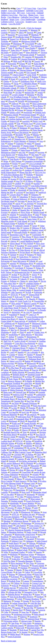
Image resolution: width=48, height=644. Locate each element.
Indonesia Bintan (8, 339)
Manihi (38, 383)
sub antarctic (32, 415)
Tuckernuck (27, 428)
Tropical (4, 137)
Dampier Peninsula (29, 403)
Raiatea (4, 39)
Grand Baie (26, 472)
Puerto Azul (28, 124)
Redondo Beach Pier (12, 432)
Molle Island (31, 286)
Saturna (39, 552)
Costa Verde (31, 75)
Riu (31, 435)
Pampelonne (20, 490)
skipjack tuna (26, 621)
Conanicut (21, 359)
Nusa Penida (30, 48)
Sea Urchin (36, 601)
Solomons (5, 586)
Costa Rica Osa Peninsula (25, 343)
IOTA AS (15, 514)
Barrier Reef (18, 610)
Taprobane (32, 188)
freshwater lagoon (16, 626)
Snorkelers (37, 272)
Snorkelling (13, 335)
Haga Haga (8, 92)
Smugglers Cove (31, 592)
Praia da (15, 586)
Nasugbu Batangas (25, 561)
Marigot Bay (16, 266)
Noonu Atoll (8, 397)
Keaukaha (15, 492)
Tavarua (44, 53)
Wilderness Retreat (21, 521)
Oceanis (36, 475)
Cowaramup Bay (8, 317)
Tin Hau (18, 92)
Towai (22, 255)
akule (29, 332)
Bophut (12, 328)
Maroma (34, 50)
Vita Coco (23, 15)
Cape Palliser (21, 526)
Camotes (21, 459)
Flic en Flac (31, 448)
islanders (7, 466)
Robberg (43, 346)
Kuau (3, 48)
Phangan (18, 410)
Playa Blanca (38, 106)
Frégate (20, 110)
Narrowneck (6, 614)
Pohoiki (32, 261)
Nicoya (40, 457)
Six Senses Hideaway (12, 463)
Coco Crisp (31, 13)
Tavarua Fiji (39, 523)
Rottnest (13, 70)
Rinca (40, 534)
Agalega (12, 117)
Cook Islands (22, 221)
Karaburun (5, 288)
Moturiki (5, 59)
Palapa (39, 181)
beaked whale (22, 550)
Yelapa (40, 92)
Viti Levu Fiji (40, 172)
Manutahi (25, 586)
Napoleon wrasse (27, 554)
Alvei (9, 430)
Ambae (11, 337)
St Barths (29, 381)
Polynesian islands (27, 55)
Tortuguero (33, 510)
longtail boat (14, 426)
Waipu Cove (40, 306)
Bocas (24, 39)
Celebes (14, 59)
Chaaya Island (18, 75)
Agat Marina (35, 128)
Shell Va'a (7, 341)
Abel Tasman (16, 161)
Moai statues (36, 499)
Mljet (3, 592)
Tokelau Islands (26, 70)
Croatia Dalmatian (11, 475)
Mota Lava (5, 377)
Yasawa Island (7, 37)
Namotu (20, 126)
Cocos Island (23, 35)
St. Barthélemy (31, 506)
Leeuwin (42, 610)
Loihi (3, 368)
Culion (21, 470)
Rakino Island (6, 297)
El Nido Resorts (24, 250)
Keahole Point (15, 581)
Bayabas (4, 568)
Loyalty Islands (18, 95)
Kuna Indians (39, 64)
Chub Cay (32, 315)
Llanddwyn (24, 230)
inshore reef (16, 523)
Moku (12, 126)
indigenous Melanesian (19, 590)
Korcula (4, 606)
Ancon (18, 204)
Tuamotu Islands (8, 459)
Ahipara (4, 359)
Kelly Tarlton (6, 272)
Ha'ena (12, 470)
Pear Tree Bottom (38, 339)
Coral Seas (23, 79)
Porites (15, 164)
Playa (22, 619)
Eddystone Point (24, 417)
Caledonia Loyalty (11, 77)
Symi (11, 248)
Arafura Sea (17, 170)
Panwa (4, 361)
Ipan (5, 246)
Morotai (28, 248)
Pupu (42, 303)
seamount (5, 275)
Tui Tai (41, 288)
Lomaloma (15, 472)
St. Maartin (31, 299)
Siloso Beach (15, 244)
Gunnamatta (41, 488)
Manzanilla (39, 57)
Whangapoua (20, 357)
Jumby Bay (36, 521)
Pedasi (28, 386)
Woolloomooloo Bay (9, 406)
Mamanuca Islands (11, 115)
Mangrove (41, 554)
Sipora (24, 528)
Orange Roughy (30, 423)
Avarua (13, 179)
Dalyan (30, 224)
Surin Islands (16, 388)
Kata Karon (22, 399)
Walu (24, 288)
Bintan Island (6, 186)
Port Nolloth (28, 244)
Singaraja (5, 104)
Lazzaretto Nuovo (36, 366)
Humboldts (14, 503)
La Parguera (41, 463)
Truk (18, 124)
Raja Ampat (16, 303)
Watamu (37, 248)
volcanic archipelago (33, 479)
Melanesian (31, 363)
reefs (35, 459)
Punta (24, 159)
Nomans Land (7, 410)
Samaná (32, 152)
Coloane (4, 179)
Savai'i (6, 312)
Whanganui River (26, 264)
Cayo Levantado (35, 164)
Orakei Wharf (17, 506)
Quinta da (20, 90)
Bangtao (7, 395)
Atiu (41, 141)
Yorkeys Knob (20, 341)
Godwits (15, 477)
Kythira (43, 481)
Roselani (30, 137)
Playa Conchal (7, 481)
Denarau (37, 117)
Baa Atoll (7, 455)
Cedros (27, 572)
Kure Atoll (26, 492)
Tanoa (3, 617)
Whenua (41, 514)
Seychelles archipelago (28, 461)
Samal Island (6, 232)
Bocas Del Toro (34, 201)
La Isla (14, 408)
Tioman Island (7, 204)
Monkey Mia (15, 228)
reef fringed (34, 528)
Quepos (4, 244)
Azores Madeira (28, 503)
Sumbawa (5, 197)
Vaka (21, 284)
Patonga (21, 363)
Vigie (41, 270)
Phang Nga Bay (26, 172)
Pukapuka (24, 166)
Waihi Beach (14, 543)
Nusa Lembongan (39, 104)
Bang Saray (8, 392)
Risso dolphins (27, 379)
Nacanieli (30, 539)
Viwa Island (29, 44)
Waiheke (29, 175)
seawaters (26, 121)
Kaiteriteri (41, 55)
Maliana (21, 137)
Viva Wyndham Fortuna (19, 97)
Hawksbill (22, 190)
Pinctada (23, 330)
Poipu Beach (35, 39)
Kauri (13, 79)
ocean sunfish (33, 246)
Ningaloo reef (20, 139)
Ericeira (11, 508)
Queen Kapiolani (14, 637)
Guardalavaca (24, 130)
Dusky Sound (32, 532)
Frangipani (5, 75)
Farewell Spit (21, 392)
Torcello (4, 295)
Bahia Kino (5, 457)
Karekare (40, 597)
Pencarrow (25, 475)
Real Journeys (21, 481)
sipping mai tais (10, 588)
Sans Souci (40, 79)
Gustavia (15, 237)
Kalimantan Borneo (9, 488)
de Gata (19, 572)
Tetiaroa (35, 132)
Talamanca (39, 70)
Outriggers (28, 388)
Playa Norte (26, 212)
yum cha (33, 346)
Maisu (19, 479)
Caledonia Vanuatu (25, 157)
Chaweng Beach (10, 188)
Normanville (8, 90)
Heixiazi (4, 388)
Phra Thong (26, 237)
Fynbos (6, 348)
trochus (29, 441)
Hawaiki (26, 277)
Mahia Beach (15, 634)
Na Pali (28, 292)
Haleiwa (23, 617)
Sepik (3, 499)
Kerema (43, 432)
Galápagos (30, 541)
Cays (3, 35)
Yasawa (37, 61)
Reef (38, 137)
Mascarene (35, 466)
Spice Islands (9, 479)
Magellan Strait (18, 206)
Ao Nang (13, 230)
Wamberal (40, 608)
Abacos (25, 430)
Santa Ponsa (25, 150)
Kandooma (39, 170)
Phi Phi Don (19, 177)
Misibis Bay (40, 381)
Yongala (30, 488)
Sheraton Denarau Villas (11, 108)
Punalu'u (30, 255)
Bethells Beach (19, 375)
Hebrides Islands (8, 443)
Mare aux (30, 470)
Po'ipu (37, 179)
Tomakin (5, 219)
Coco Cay (5, 239)
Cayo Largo (37, 439)
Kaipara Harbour (33, 497)
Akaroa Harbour (7, 550)
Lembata (23, 148)
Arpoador (31, 519)
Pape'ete (35, 370)
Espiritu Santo (17, 53)
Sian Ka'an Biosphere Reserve (22, 597)
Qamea (6, 81)
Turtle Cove (6, 583)
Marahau (7, 521)
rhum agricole (20, 321)
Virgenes (5, 286)
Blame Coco (33, 15)
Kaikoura (16, 548)
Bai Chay (31, 401)
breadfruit (38, 441)
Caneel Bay (28, 383)
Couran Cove (37, 583)
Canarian (28, 57)
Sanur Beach (36, 450)
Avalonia (33, 432)
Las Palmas (29, 455)
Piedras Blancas (37, 217)
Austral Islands (25, 290)
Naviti (16, 466)
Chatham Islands (33, 284)
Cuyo (22, 488)
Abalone (13, 215)
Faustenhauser (38, 581)
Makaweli (42, 437)
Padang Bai (30, 457)
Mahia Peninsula (17, 390)
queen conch (8, 419)
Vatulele (7, 106)
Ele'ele (43, 281)
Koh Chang (13, 379)
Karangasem (14, 428)
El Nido (24, 466)
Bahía (3, 335)
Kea (31, 79)
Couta (33, 221)
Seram (14, 257)
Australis (12, 461)
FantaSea (5, 266)
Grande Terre (39, 332)
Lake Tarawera (17, 292)
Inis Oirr (22, 152)
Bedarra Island (7, 526)
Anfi (42, 199)
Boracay (15, 270)
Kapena (4, 390)
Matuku (21, 352)
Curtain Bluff (6, 357)
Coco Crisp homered (16, 11)
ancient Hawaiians (16, 546)
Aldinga (15, 350)
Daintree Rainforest (9, 148)
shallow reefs (6, 139)
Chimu (19, 508)
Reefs (22, 421)
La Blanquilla (28, 577)
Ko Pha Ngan (14, 368)
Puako (13, 190)
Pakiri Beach (39, 614)
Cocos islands (35, 399)
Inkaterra (14, 212)
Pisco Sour (40, 244)
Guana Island (6, 321)
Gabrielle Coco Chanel (30, 17)
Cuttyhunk (19, 268)
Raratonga (24, 46)
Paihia (6, 408)
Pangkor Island (38, 230)
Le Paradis (42, 310)
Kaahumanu (13, 499)
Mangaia (34, 30)
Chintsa (23, 281)
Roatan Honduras (32, 599)
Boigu (6, 161)
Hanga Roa (27, 594)
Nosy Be (38, 446)
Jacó (27, 235)
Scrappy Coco (31, 22)
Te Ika (23, 579)
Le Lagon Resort (10, 55)
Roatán (6, 206)
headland (5, 523)
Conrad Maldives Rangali (29, 241)
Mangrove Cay (9, 366)
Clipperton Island (25, 574)
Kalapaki (5, 577)
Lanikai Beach (7, 441)
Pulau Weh (27, 108)
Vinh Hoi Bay (36, 603)
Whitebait (42, 221)
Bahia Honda (28, 548)
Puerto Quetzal (32, 390)
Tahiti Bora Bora (38, 588)
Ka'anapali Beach (8, 399)
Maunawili (8, 326)
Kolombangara (33, 101)
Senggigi (42, 59)
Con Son (43, 430)
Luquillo (4, 492)
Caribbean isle (9, 323)
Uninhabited (19, 448)
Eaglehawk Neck (27, 81)
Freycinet (5, 270)
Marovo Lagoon (30, 303)
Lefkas (42, 321)
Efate (3, 64)
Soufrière (43, 75)
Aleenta (4, 554)
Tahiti (27, 68)
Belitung (7, 61)
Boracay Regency (15, 381)
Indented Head (33, 619)
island (43, 90)
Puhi (30, 579)
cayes (29, 126)
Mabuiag (5, 539)
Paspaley (43, 550)
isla (35, 250)
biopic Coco (14, 19)
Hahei (26, 195)
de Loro (27, 312)
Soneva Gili (14, 121)
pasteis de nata (40, 472)
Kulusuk (14, 568)
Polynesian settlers (11, 621)
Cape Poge (15, 623)
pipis (37, 215)
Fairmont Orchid (21, 186)
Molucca (4, 50)
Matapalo (38, 206)
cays (44, 599)
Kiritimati (33, 148)
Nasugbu (5, 501)
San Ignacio (31, 192)
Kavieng (41, 152)
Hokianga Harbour (39, 166)
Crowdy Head (15, 195)
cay (41, 219)
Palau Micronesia (19, 261)
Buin (22, 415)
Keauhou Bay (16, 57)
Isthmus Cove (17, 541)
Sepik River (24, 257)
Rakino (28, 361)
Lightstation (41, 395)
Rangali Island (9, 224)
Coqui (41, 286)
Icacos (15, 66)
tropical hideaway (20, 199)
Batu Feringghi (18, 299)
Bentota (24, 346)
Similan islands (17, 501)
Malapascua (32, 88)
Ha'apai (42, 363)
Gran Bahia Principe (39, 186)
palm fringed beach (34, 397)
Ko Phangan (28, 463)
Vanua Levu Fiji (15, 361)
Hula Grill (20, 628)
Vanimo (30, 395)
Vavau (16, 84)
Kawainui (11, 157)
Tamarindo (16, 146)
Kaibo (17, 430)
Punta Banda (38, 130)
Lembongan (14, 217)
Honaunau (16, 239)
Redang (35, 77)
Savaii (35, 226)
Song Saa (25, 612)
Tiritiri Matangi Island (12, 483)
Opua (6, 57)
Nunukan (24, 568)
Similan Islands (7, 181)
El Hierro (29, 181)
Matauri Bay (30, 92)
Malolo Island (39, 212)
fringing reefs (40, 112)
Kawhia (37, 184)
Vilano (36, 126)
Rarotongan (6, 44)
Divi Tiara (30, 563)
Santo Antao (32, 219)
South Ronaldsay (34, 319)
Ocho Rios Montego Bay (13, 175)
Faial (10, 48)
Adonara (13, 264)
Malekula (35, 35)
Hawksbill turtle (39, 266)
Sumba (37, 208)
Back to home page (9, 641)
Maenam (18, 326)
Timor (27, 439)
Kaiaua (42, 188)
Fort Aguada (31, 72)
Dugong (42, 159)
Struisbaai (5, 237)
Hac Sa (6, 128)
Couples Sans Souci (38, 308)
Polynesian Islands (29, 115)
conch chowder (32, 177)
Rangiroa (7, 84)
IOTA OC (14, 295)
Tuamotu (15, 41)
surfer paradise (28, 368)
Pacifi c (24, 308)
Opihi (28, 297)
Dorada (26, 601)
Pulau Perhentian (35, 357)
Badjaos (32, 392)
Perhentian (37, 210)
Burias (4, 386)
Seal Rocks (14, 159)
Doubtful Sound (34, 375)
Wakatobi (20, 397)
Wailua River (23, 155)
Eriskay (34, 97)
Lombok (25, 217)
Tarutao (17, 601)
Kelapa (22, 64)
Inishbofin (32, 321)
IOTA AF (19, 441)
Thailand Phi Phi (8, 110)
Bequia (23, 315)
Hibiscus (36, 228)
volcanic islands (7, 124)
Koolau (20, 443)
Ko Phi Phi (25, 275)
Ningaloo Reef (20, 510)
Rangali (39, 355)
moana (36, 386)
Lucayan (20, 192)
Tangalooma (6, 401)
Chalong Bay (19, 401)
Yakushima (24, 197)
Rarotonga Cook (16, 235)
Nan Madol (5, 166)
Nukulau (22, 437)
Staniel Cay (14, 39)
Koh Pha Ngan (9, 561)
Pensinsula (28, 112)
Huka (38, 577)
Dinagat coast (29, 483)
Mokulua (31, 95)
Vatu (3, 144)
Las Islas (27, 208)
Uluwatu (11, 101)
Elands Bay (5, 208)
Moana (33, 430)
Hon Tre (19, 181)
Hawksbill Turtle (33, 546)
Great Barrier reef (8, 155)
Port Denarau (36, 46)
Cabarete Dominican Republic (19, 530)
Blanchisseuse (7, 226)
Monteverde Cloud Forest (25, 534)
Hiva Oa (36, 68)
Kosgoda (7, 99)
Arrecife (4, 623)
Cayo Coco (31, 86)
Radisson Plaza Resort (20, 370)
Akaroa (21, 319)
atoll (36, 508)
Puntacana (25, 566)
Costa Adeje (27, 623)
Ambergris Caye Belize (18, 450)
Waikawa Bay (30, 410)
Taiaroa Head (34, 295)
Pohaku (21, 606)
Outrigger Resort (19, 348)
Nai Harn (15, 403)
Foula (35, 150)
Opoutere (39, 157)
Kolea (23, 295)
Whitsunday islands (9, 88)
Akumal (41, 48)
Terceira (26, 583)
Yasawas (30, 33)
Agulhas (42, 341)
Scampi (20, 317)
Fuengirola (35, 568)
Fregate (4, 281)
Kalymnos (15, 577)
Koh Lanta (8, 168)
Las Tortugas (29, 204)
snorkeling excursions (22, 614)
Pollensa (13, 281)
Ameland (13, 46)
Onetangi (36, 326)
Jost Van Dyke (9, 417)
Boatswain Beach (33, 168)
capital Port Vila (37, 630)
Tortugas (29, 268)
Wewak (43, 532)
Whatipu (4, 292)
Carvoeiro (5, 95)
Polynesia (32, 341)
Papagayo (33, 141)
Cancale (26, 468)
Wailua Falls (25, 406)
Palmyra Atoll (18, 395)
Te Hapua (31, 310)
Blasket (41, 328)
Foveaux (4, 212)
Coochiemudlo (7, 135)
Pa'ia (5, 255)
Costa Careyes (16, 439)
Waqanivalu (24, 486)
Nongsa (10, 570)
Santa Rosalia (17, 537)
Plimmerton (26, 512)
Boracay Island (9, 437)
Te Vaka (20, 497)
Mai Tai (14, 330)
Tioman (14, 150)
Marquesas (17, 44)
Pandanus (37, 361)
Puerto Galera (36, 197)
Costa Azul (41, 368)
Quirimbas (8, 268)
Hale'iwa (20, 495)
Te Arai (15, 81)
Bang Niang (27, 517)
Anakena (28, 170)
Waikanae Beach (35, 359)
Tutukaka (5, 41)
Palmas (4, 470)
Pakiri (14, 128)
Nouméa (27, 634)
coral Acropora (31, 537)
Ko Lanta (20, 72)
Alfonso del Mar (15, 592)
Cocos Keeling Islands (35, 317)
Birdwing (14, 554)
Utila (28, 135)
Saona (32, 279)
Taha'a (21, 33)
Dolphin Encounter (29, 270)
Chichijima (28, 446)
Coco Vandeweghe (28, 19)
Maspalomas (32, 337)
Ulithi (14, 197)
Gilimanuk (8, 343)
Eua (44, 126)
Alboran (32, 543)
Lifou (3, 68)
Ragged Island (23, 323)
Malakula (23, 128)
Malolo (19, 570)
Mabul (24, 477)
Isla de (19, 248)
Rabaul (43, 461)
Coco (19, 8)
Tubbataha (40, 548)
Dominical (15, 277)
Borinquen (13, 421)
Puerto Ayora (6, 132)
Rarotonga (12, 64)
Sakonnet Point (33, 626)
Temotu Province (8, 363)
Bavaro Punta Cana (9, 632)
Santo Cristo (34, 330)
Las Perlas (39, 108)
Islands (44, 390)
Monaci (28, 508)
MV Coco (21, 13)
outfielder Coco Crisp (35, 11)
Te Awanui (23, 632)
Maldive (29, 443)
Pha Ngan (33, 481)
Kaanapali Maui (23, 419)
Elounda (42, 392)
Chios (39, 455)
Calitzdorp (8, 534)
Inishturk (38, 579)
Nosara (25, 50)
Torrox (34, 275)
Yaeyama (21, 201)
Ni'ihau (14, 275)
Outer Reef (19, 168)
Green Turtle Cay (24, 301)
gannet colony (15, 112)
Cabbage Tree (6, 452)
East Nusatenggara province (27, 259)
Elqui (22, 332)
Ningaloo (35, 195)
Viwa (12, 359)
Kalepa (37, 99)
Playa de (13, 486)
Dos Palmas (34, 190)
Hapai (20, 68)
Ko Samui (13, 279)
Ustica (4, 421)
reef (29, 64)
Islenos (21, 355)
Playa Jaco (13, 617)
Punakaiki (17, 208)
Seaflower (34, 617)
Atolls (14, 332)
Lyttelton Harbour (15, 119)
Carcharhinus (6, 510)
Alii (34, 328)
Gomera (26, 228)
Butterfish (38, 290)
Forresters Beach (34, 372)
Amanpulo (31, 495)
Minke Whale (27, 426)
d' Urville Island (32, 119)
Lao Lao (24, 499)
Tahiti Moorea (26, 335)
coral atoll (25, 77)
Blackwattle (20, 519)
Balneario (7, 601)
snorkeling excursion (9, 579)
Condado (41, 519)
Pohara (39, 268)
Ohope (12, 301)
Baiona (4, 630)
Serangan (39, 517)
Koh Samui (5, 610)
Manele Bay (25, 210)
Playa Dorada (15, 446)
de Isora (15, 288)
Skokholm (5, 603)
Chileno (16, 583)
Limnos (40, 239)
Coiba (6, 612)
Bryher (4, 352)
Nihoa (29, 144)
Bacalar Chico (39, 252)
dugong (12, 574)
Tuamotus (20, 144)
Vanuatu (29, 110)
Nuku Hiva (15, 50)
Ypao (25, 432)
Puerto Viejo (38, 121)
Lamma (26, 581)
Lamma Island (29, 239)
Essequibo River (26, 215)
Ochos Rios (23, 588)
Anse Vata (25, 104)
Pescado (4, 241)
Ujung (3, 574)
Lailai (15, 166)
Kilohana (23, 435)
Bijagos (43, 88)
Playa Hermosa (17, 563)
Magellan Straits (7, 221)
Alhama (35, 612)
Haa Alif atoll (30, 570)
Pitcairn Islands (38, 566)
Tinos (12, 606)
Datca (36, 428)
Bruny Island (39, 237)
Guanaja (4, 33)
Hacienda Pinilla (21, 232)
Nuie (13, 137)
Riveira (4, 235)
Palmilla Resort (14, 594)
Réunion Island (33, 606)
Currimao (18, 455)
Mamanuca (37, 37)
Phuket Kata (31, 610)
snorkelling (5, 375)
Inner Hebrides (32, 53)
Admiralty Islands (22, 226)
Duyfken (19, 48)
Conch (12, 352)
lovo (32, 632)
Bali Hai (28, 61)
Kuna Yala (39, 574)
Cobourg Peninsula (28, 59)
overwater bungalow (12, 517)
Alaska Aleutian (18, 372)
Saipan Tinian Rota (20, 603)
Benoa (4, 328)
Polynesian (5, 261)
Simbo (15, 210)
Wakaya (32, 288)
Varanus (30, 355)
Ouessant (15, 612)
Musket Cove (26, 66)
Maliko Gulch (23, 339)
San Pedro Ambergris (21, 106)
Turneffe (21, 101)
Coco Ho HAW (15, 24)
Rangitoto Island (16, 386)
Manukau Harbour (16, 532)
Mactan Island (7, 306)
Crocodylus (38, 572)
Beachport (5, 423)
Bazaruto (11, 35)
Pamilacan (5, 210)
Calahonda (25, 350)
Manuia (36, 135)
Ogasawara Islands (39, 557)
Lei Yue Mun (9, 495)
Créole (20, 599)
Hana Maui (13, 346)
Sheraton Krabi (7, 259)
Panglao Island (40, 417)
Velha (6, 552)
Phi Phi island (6, 519)
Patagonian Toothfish (12, 383)
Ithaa (3, 101)
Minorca (4, 330)
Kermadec (24, 30)
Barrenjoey (16, 312)
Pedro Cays (8, 490)
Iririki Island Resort (9, 172)
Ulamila (17, 557)
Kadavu (32, 348)
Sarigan (13, 255)
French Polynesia (33, 501)
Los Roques (6, 199)
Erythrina (7, 557)
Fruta (44, 619)
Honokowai (17, 377)
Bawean (15, 566)
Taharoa (32, 159)
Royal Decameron (21, 132)
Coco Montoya (13, 17)
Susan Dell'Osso (38, 586)
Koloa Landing (17, 286)
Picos (12, 246)
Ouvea (13, 33)
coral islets (5, 170)
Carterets (36, 350)
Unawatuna (5, 66)
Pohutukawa (6, 141)
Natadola (15, 528)
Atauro (37, 594)
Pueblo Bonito (14, 468)
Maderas (7, 310)
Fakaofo (24, 279)
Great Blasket (19, 310)
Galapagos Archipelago (34, 161)
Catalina (20, 337)
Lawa (24, 543)
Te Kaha (39, 388)
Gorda (42, 415)
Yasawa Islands (7, 72)
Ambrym (15, 104)
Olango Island (29, 146)
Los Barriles (14, 412)
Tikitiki (23, 408)
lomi (5, 439)
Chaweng (20, 86)
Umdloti (18, 184)
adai (29, 459)
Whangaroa (18, 457)
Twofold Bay (42, 204)
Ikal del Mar (29, 608)
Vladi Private (33, 490)
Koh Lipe (25, 412)
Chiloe (22, 88)
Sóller (30, 552)
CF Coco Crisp (30, 8)
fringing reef (6, 448)
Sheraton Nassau (18, 219)
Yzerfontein (37, 235)
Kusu (27, 326)
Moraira (43, 97)
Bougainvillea (41, 559)
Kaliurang (38, 292)
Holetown (22, 366)
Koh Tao (35, 486)
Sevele (6, 559)
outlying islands (17, 539)
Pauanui (4, 190)
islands (10, 144)
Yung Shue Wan (10, 284)
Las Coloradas (32, 352)
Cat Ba (15, 512)
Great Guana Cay (36, 526)
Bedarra (40, 146)
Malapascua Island (8, 152)
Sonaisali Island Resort (23, 99)
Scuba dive (16, 559)
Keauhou (21, 246)
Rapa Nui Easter (40, 406)
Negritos (34, 199)
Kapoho (38, 621)
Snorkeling (28, 559)
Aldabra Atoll (6, 184)
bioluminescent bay (22, 272)
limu (29, 206)
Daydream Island (8, 201)
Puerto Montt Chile (9, 290)
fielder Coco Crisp (8, 13)
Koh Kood (24, 630)
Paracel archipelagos (38, 477)
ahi (40, 408)
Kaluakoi (36, 468)
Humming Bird (41, 452)
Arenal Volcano (37, 590)
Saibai (6, 370)
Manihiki (13, 630)
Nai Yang (35, 155)
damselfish (32, 421)
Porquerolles (39, 301)
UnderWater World (11, 308)
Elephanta (5, 332)
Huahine (13, 30)
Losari (23, 164)
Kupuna (18, 608)
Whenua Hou (6, 608)
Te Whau (28, 377)
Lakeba (4, 215)
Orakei (4, 590)
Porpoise (32, 408)
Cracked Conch (24, 117)
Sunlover (35, 257)
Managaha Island (40, 492)
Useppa (12, 355)
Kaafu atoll (17, 423)
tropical (4, 503)
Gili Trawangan (25, 179)
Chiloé (22, 188)
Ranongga (27, 523)
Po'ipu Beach (25, 252)
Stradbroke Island (22, 37)
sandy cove (42, 81)
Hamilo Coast (36, 232)
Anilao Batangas (8, 599)
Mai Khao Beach (10, 435)
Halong (34, 550)
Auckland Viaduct (18, 552)
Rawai (4, 581)
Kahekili (21, 224)
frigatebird (5, 164)
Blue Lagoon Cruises (23, 452)
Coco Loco (20, 22)
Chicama (38, 66)
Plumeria (5, 528)
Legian (26, 557)
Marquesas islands (39, 323)
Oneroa (13, 241)
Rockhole (5, 537)
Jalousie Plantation (8, 130)
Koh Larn (19, 297)
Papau (40, 279)
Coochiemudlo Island (24, 306)
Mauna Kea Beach (8, 319)
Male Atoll (17, 61)
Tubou (4, 250)
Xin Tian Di (40, 435)
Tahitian (37, 512)
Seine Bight (33, 281)
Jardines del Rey (29, 514)
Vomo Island (8, 86)
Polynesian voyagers (9, 619)
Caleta (39, 33)
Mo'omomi (5, 512)
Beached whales (34, 628)
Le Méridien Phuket (29, 84)
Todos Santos (32, 90)
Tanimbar (5, 150)
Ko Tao (12, 250)
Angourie (5, 303)
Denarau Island (34, 139)
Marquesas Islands (29, 41)
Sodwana (40, 264)
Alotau (27, 266)
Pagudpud (13, 315)
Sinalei (43, 84)
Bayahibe (19, 135)
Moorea (11, 68)
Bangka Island (23, 328)
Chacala (28, 184)
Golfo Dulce (37, 419)
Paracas (4, 159)
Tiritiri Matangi (20, 141)
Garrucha (32, 437)
